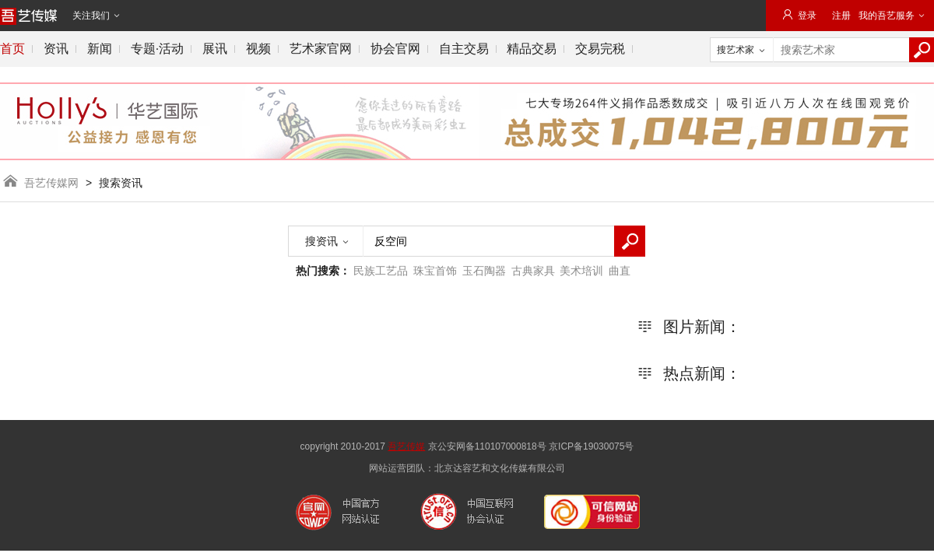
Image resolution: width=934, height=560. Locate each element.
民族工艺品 (381, 271)
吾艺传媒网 (51, 183)
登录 (799, 16)
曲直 (620, 271)
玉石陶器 (484, 271)
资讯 (56, 49)
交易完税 (600, 49)
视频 (258, 49)
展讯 (215, 49)
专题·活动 (157, 49)
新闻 (100, 49)
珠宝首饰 (435, 271)
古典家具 (533, 271)
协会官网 (395, 49)
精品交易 (532, 49)
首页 (12, 49)
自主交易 (464, 49)
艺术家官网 (321, 49)
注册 (841, 16)
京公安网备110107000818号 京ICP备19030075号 (531, 446)
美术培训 (581, 271)
